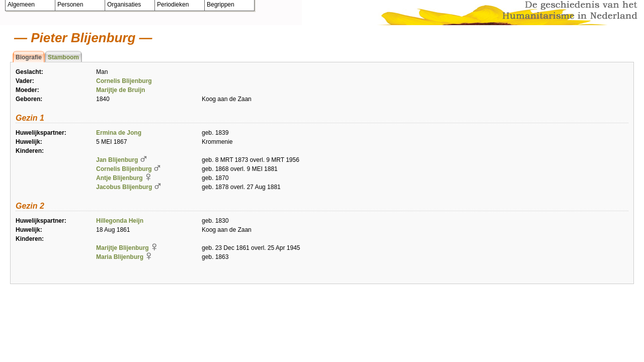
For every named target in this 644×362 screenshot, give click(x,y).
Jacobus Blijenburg (124, 187)
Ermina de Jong (119, 133)
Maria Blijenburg (120, 257)
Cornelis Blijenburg (124, 81)
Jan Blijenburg (117, 160)
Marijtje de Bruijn (120, 90)
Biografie (29, 57)
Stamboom (63, 57)
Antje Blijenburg (119, 178)
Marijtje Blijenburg (123, 248)
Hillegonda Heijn (120, 221)
